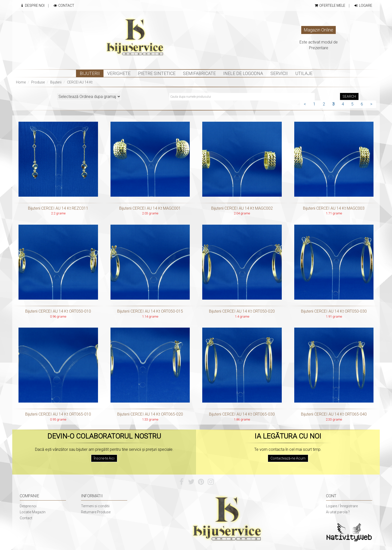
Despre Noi (32, 5)
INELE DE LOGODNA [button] (243, 73)
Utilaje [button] (304, 73)
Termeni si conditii (95, 506)
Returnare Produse (96, 512)
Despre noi (28, 506)
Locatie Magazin (33, 512)
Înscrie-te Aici (104, 458)
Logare (363, 5)
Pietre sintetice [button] (157, 73)
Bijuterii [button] (90, 73)
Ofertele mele (330, 5)
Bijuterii (56, 82)
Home (21, 82)
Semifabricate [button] (199, 73)
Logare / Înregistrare (342, 506)
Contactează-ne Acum (288, 458)
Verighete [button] (119, 73)
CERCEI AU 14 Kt (80, 82)
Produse (38, 82)
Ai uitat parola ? (338, 512)
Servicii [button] (279, 73)
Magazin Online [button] (318, 30)
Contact (64, 5)
